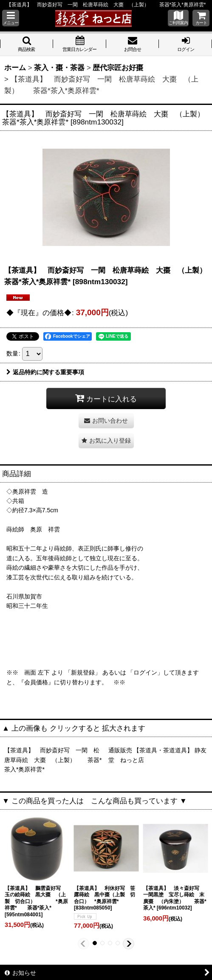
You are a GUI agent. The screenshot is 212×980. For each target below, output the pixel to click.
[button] (11, 18)
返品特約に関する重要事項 (45, 372)
